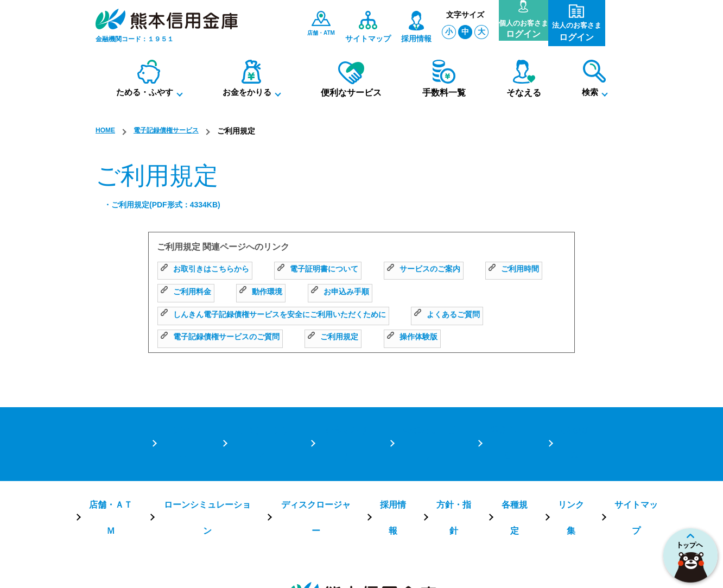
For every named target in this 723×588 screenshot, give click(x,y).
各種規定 (500, 457)
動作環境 (353, 292)
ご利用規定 (351, 337)
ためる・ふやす (261, 424)
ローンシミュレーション (219, 457)
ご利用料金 (273, 292)
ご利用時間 (189, 292)
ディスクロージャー (317, 457)
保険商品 (573, 424)
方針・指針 (444, 457)
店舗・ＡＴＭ (133, 457)
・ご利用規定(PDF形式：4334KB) (170, 206)
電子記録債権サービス (175, 131)
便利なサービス (428, 424)
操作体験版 (436, 337)
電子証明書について (334, 270)
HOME (107, 131)
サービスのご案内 (449, 270)
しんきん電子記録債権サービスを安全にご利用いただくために (288, 315)
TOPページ (182, 424)
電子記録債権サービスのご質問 (228, 337)
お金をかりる (344, 424)
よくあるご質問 (481, 315)
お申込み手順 (437, 292)
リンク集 (552, 457)
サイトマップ (612, 457)
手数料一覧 (507, 424)
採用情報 (388, 457)
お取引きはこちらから (210, 270)
